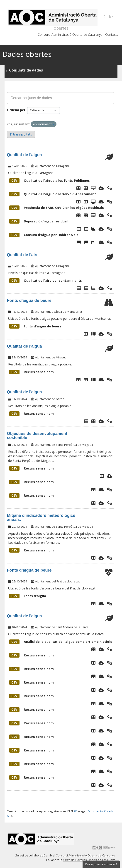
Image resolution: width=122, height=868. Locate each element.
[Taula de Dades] (86, 188)
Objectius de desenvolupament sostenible (37, 436)
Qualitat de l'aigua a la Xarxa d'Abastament (53, 194)
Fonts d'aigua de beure (29, 300)
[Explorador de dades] (78, 188)
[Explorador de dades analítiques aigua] (93, 421)
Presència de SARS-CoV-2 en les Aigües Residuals (57, 208)
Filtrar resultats (21, 134)
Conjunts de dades (26, 70)
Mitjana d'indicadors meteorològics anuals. (41, 517)
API (76, 811)
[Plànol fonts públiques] (93, 334)
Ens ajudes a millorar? (101, 864)
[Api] (110, 188)
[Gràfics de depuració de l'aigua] (93, 229)
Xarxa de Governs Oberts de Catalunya (89, 860)
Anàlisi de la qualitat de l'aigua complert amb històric (61, 642)
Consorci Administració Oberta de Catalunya (70, 35)
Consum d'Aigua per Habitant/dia (44, 235)
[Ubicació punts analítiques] (93, 379)
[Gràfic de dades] (93, 288)
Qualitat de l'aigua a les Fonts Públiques (50, 180)
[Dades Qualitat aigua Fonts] (93, 188)
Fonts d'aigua (28, 596)
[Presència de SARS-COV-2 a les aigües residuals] (93, 215)
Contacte (112, 35)
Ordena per (16, 110)
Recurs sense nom (32, 372)
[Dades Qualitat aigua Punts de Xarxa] (93, 202)
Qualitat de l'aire (23, 255)
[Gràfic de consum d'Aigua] (93, 242)
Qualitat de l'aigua (24, 155)
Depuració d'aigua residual (38, 221)
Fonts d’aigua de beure (29, 570)
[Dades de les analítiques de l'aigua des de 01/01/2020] (86, 379)
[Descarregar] (101, 188)
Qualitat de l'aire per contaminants (46, 280)
